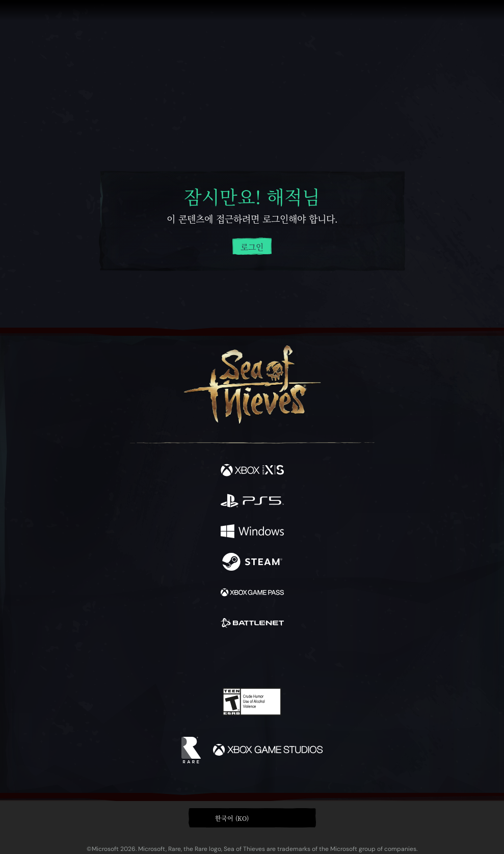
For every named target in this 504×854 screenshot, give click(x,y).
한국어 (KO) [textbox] (232, 818)
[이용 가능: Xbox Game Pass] (252, 594)
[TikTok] (302, 659)
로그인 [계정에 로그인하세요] (252, 247)
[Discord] (281, 659)
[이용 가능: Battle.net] (252, 624)
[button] (252, 818)
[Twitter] (198, 658)
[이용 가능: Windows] (252, 532)
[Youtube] (250, 659)
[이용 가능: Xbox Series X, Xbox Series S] (252, 471)
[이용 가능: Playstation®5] (252, 502)
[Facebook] (179, 658)
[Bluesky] (323, 659)
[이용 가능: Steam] (252, 563)
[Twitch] (220, 659)
